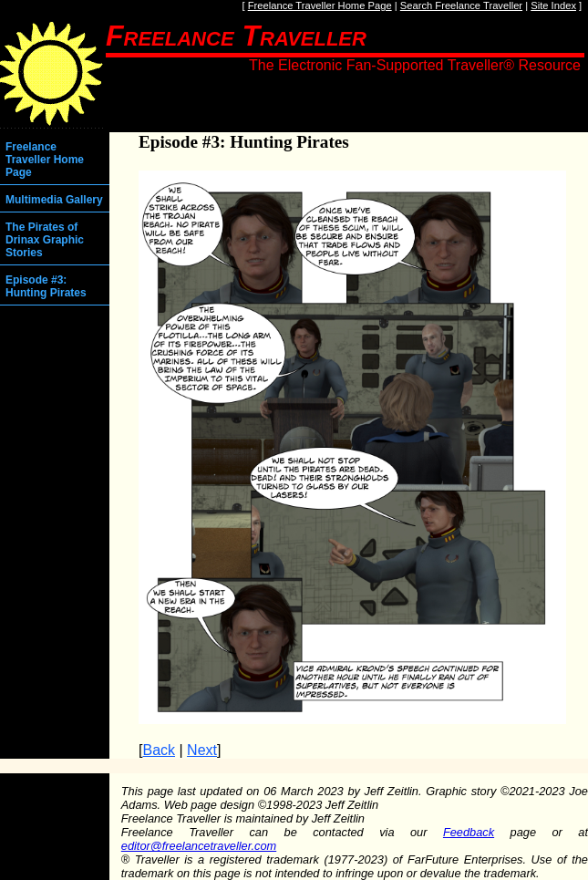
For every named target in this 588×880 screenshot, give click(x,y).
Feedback (469, 832)
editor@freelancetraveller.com (199, 846)
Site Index (553, 5)
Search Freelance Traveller (461, 5)
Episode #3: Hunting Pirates (46, 286)
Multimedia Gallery (54, 200)
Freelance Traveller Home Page (320, 5)
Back (159, 750)
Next (202, 750)
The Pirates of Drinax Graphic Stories (45, 240)
